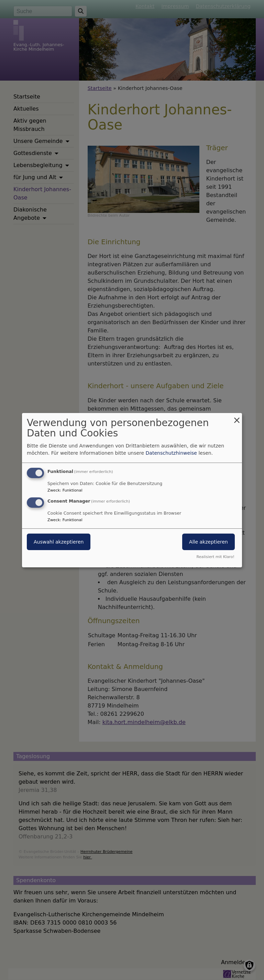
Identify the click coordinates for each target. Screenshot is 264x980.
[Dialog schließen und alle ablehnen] (237, 417)
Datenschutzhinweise (171, 453)
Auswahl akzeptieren (59, 542)
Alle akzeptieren (208, 542)
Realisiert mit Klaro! (215, 557)
